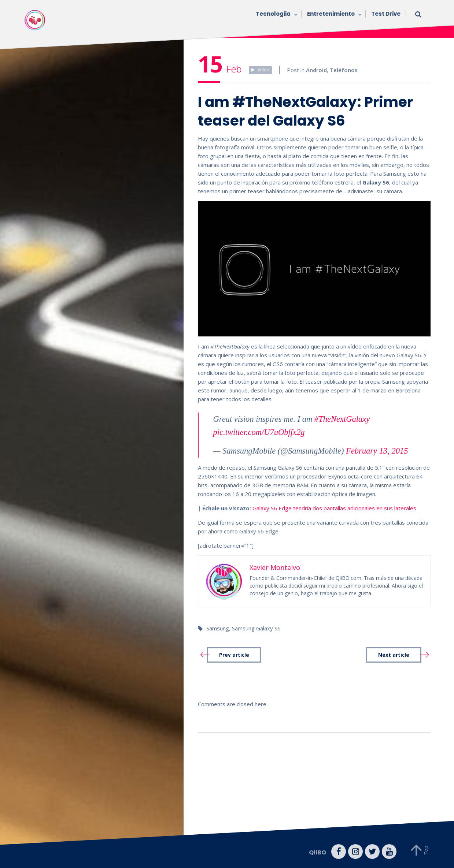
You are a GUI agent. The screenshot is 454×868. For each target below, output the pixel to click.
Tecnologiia (276, 14)
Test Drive (386, 14)
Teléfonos (344, 70)
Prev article (234, 655)
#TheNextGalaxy (342, 419)
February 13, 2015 (377, 451)
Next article (394, 655)
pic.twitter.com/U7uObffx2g (259, 432)
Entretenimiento (334, 14)
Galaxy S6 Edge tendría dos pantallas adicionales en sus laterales (334, 508)
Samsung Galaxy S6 (256, 628)
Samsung (218, 628)
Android (316, 70)
